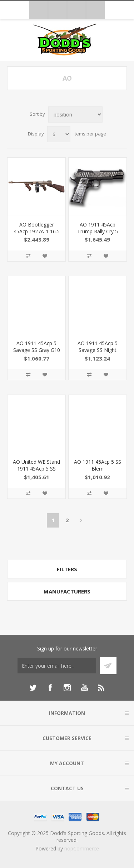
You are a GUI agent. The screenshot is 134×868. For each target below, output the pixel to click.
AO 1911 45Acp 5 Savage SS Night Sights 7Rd (98, 350)
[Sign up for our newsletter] (57, 666)
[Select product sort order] (75, 115)
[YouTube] (84, 688)
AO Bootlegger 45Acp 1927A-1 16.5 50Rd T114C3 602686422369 (37, 235)
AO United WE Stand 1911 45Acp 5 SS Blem (36, 469)
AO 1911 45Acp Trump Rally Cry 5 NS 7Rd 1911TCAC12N (98, 235)
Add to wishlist (45, 256)
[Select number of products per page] (59, 134)
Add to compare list (28, 256)
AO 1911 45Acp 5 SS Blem (98, 465)
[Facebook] (50, 688)
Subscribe (108, 666)
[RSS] (101, 688)
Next (81, 520)
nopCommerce (82, 848)
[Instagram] (67, 688)
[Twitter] (33, 688)
